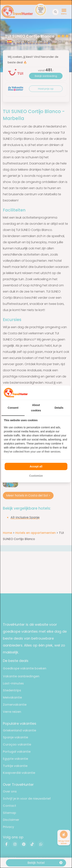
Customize (36, 476)
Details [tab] (59, 408)
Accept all (36, 466)
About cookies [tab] (36, 408)
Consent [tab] (13, 408)
